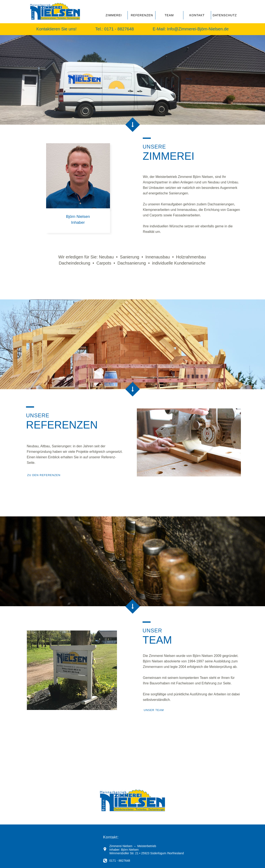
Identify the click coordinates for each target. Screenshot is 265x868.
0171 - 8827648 (120, 29)
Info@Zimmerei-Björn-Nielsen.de (198, 29)
